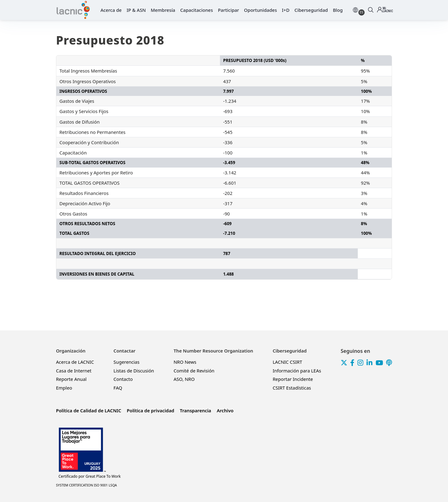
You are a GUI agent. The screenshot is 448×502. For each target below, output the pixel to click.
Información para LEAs (297, 371)
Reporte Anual (71, 379)
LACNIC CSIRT (287, 362)
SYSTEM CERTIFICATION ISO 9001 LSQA (86, 485)
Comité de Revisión (194, 371)
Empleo (64, 388)
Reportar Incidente (293, 379)
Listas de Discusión (134, 371)
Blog (338, 10)
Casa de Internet (74, 371)
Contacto (123, 379)
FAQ (118, 388)
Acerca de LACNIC (75, 362)
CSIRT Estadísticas (292, 388)
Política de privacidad (151, 410)
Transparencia (196, 410)
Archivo (225, 410)
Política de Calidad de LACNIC (89, 410)
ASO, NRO (184, 379)
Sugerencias (127, 362)
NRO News (185, 362)
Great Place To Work (90, 476)
